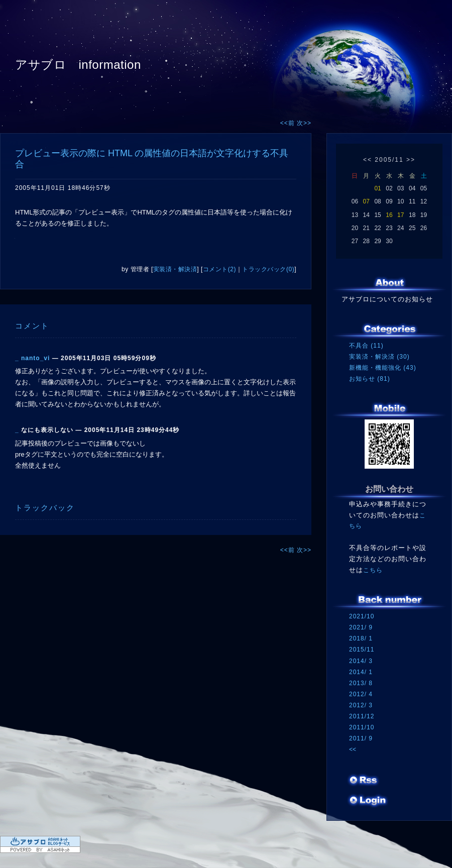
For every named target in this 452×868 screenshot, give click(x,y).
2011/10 (362, 727)
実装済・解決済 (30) (379, 357)
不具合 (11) (366, 346)
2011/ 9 (361, 738)
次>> (304, 123)
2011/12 (362, 716)
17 (401, 215)
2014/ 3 (361, 661)
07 (366, 201)
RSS (364, 781)
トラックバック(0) (268, 269)
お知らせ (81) (370, 379)
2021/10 (362, 616)
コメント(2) (219, 269)
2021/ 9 (361, 627)
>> (411, 160)
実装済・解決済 (175, 269)
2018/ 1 (361, 638)
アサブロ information (78, 65)
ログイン (368, 801)
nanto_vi (35, 358)
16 (389, 215)
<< (368, 160)
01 (377, 188)
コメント (32, 326)
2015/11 (362, 649)
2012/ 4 (361, 694)
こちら (373, 570)
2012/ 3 (361, 705)
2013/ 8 (361, 683)
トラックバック (45, 508)
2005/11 (389, 160)
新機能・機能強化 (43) (383, 368)
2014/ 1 (361, 672)
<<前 (289, 123)
